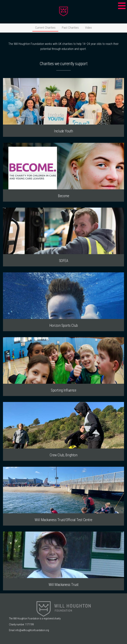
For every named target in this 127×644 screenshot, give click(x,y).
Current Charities (45, 28)
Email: (12, 630)
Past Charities (70, 28)
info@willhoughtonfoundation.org (32, 630)
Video (88, 28)
